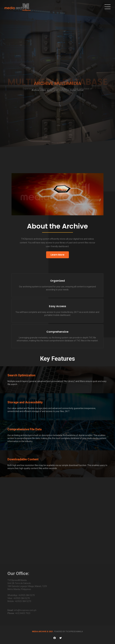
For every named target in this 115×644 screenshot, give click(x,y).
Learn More (57, 255)
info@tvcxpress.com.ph (25, 610)
